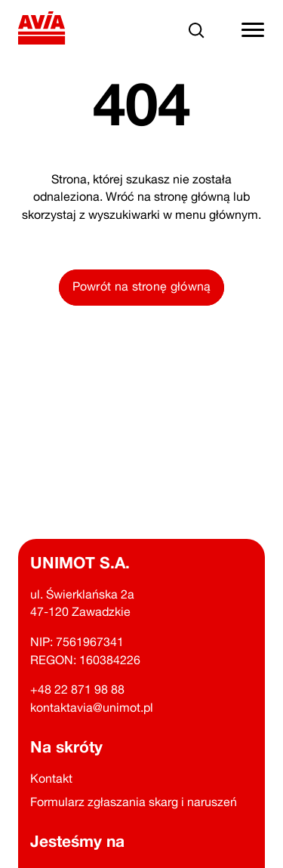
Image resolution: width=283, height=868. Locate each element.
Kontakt (51, 778)
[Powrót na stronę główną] (42, 31)
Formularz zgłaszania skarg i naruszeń (134, 802)
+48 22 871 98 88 (77, 689)
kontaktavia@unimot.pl (92, 707)
